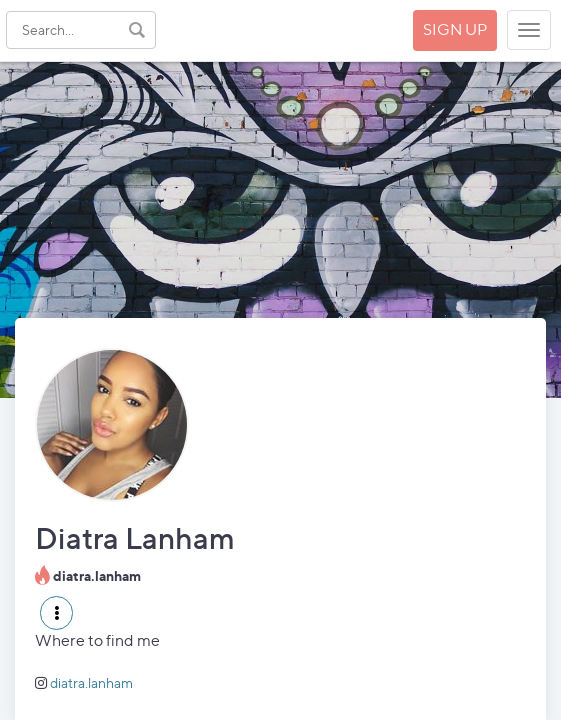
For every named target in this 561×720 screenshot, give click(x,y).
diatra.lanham (91, 682)
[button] (56, 613)
